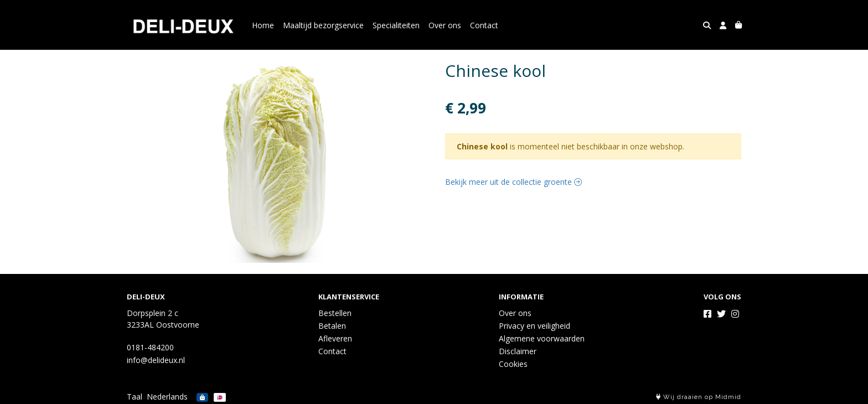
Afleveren (335, 338)
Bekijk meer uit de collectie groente (513, 182)
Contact (484, 25)
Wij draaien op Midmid (699, 397)
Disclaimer (518, 351)
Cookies (513, 364)
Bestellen (335, 313)
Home (263, 25)
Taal (135, 397)
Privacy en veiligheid (534, 326)
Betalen (332, 326)
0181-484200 (150, 347)
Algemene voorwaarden (542, 338)
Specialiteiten (396, 25)
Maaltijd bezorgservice (323, 25)
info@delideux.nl (156, 360)
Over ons (445, 25)
